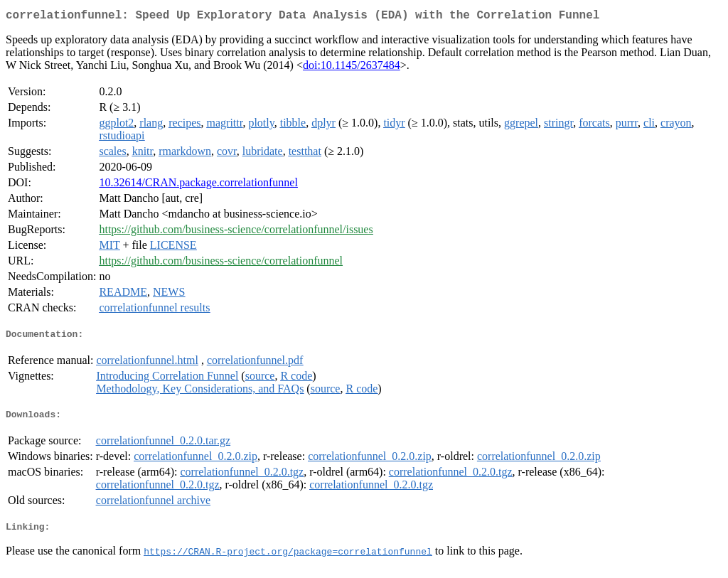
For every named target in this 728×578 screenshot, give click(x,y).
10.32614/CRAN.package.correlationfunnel (198, 185)
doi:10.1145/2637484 (352, 68)
